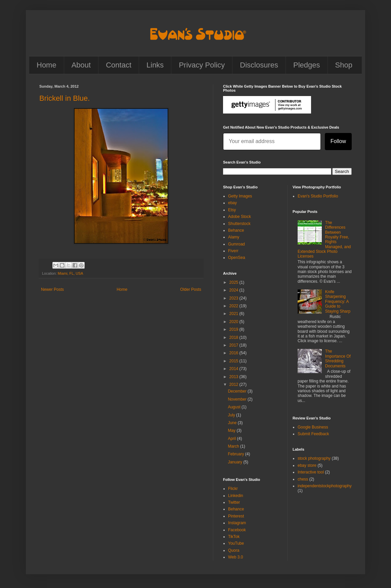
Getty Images (240, 196)
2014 (234, 369)
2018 (234, 337)
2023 (234, 298)
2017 (234, 345)
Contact (119, 65)
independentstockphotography (325, 486)
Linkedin (236, 496)
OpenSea (237, 258)
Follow (338, 141)
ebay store (307, 465)
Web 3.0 (235, 557)
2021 (234, 314)
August (235, 407)
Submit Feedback (313, 434)
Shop (344, 65)
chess (303, 479)
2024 (234, 290)
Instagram (237, 523)
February (236, 454)
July (232, 415)
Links (155, 65)
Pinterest (236, 516)
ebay (232, 203)
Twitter (234, 502)
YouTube (236, 543)
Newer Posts (52, 289)
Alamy (234, 237)
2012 (234, 385)
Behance (236, 230)
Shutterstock (239, 224)
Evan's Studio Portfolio (318, 196)
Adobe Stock (240, 217)
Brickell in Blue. (64, 98)
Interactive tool (311, 472)
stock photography (314, 458)
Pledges (307, 65)
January (235, 462)
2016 (234, 353)
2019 (234, 329)
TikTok (234, 537)
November (238, 399)
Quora (234, 550)
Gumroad (236, 244)
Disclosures (259, 65)
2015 (234, 361)
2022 (234, 306)
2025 (234, 282)
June (233, 423)
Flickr (233, 489)
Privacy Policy (202, 65)
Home (47, 65)
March (234, 446)
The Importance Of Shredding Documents (338, 358)
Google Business (313, 427)
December (238, 391)
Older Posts (191, 289)
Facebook (237, 530)
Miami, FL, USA (71, 273)
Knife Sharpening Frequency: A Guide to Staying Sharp (338, 302)
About (81, 65)
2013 (234, 377)
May (232, 431)
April (232, 439)
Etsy (232, 210)
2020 (234, 322)
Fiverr (233, 251)
